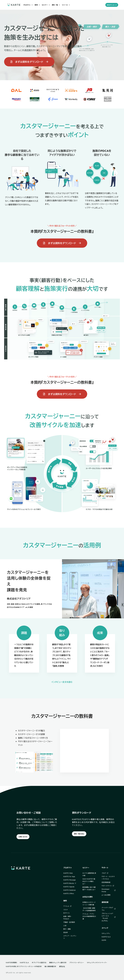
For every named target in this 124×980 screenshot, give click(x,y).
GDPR (104, 940)
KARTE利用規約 (11, 962)
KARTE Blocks (70, 883)
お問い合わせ (23, 837)
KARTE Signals (69, 887)
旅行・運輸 (67, 929)
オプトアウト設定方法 (39, 962)
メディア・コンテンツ (70, 937)
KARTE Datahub (69, 890)
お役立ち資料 (88, 897)
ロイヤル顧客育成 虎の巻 (89, 874)
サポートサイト (108, 886)
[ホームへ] (14, 5)
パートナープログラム (109, 909)
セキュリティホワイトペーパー (97, 962)
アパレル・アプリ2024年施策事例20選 (89, 916)
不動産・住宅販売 (69, 922)
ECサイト (67, 913)
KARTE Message (70, 880)
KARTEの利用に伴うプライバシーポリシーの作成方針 (24, 966)
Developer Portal (109, 890)
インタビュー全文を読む (62, 682)
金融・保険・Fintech (68, 918)
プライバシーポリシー (77, 962)
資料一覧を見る (79, 834)
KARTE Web (68, 873)
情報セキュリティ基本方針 (58, 962)
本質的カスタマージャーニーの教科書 (89, 903)
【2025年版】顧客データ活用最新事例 (89, 909)
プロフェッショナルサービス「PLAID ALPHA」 (109, 917)
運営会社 (62, 966)
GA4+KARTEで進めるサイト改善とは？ (89, 881)
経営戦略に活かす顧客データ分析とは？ (89, 888)
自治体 (66, 932)
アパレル (67, 906)
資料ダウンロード (112, 5)
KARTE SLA (106, 937)
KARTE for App (69, 876)
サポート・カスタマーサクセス (108, 878)
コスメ (66, 910)
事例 (65, 901)
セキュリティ (106, 933)
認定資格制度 (106, 882)
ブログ (105, 873)
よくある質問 (106, 895)
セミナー (86, 868)
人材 (65, 926)
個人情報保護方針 (50, 966)
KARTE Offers (69, 893)
